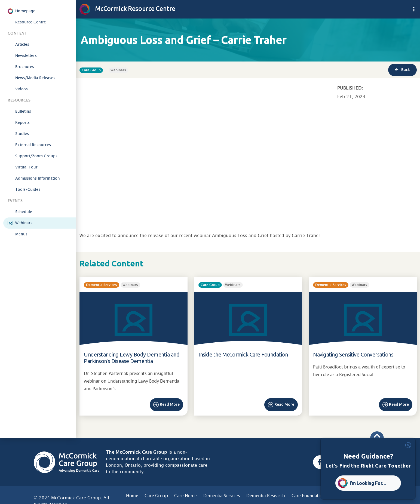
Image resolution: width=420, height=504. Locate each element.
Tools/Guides (28, 189)
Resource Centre (31, 22)
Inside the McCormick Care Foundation (243, 354)
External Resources (33, 145)
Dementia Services (222, 496)
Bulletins (23, 111)
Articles (22, 44)
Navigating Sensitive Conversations (353, 354)
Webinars (24, 223)
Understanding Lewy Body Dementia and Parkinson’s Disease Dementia (132, 358)
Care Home (186, 496)
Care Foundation (308, 496)
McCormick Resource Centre (127, 8)
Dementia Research (266, 496)
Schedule (24, 212)
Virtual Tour (26, 167)
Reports (22, 122)
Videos (22, 89)
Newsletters (26, 56)
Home (132, 496)
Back (402, 70)
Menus (21, 234)
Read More (170, 404)
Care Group (156, 496)
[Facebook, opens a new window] (320, 462)
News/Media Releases (35, 78)
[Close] (408, 445)
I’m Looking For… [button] (368, 483)
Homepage (25, 11)
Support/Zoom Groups (36, 156)
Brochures (25, 67)
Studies (22, 134)
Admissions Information (38, 178)
